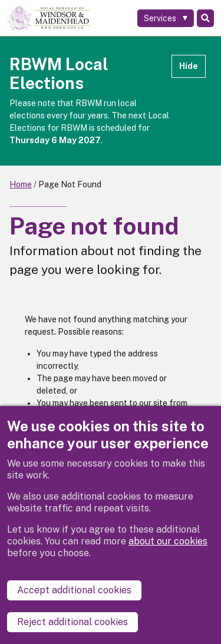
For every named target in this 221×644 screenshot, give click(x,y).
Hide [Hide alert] (189, 66)
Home (21, 184)
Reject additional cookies (72, 622)
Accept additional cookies (74, 590)
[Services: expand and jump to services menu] (166, 18)
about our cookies (168, 541)
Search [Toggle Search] (205, 18)
